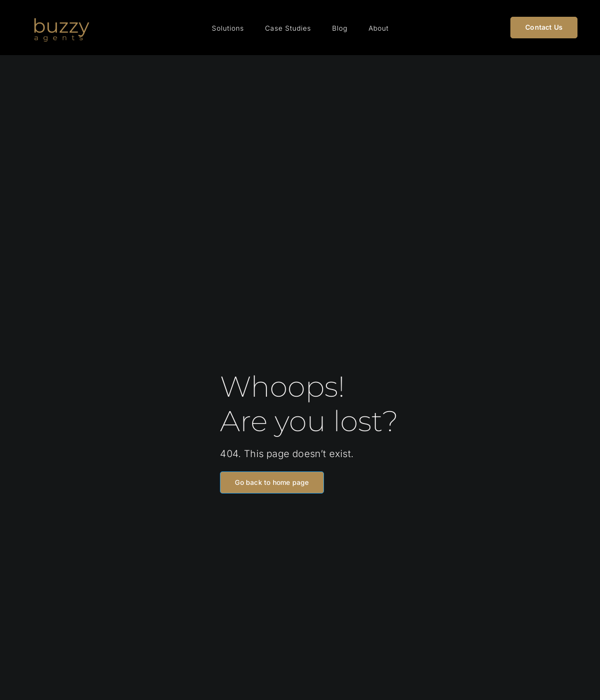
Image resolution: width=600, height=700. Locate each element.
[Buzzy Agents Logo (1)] (61, 13)
